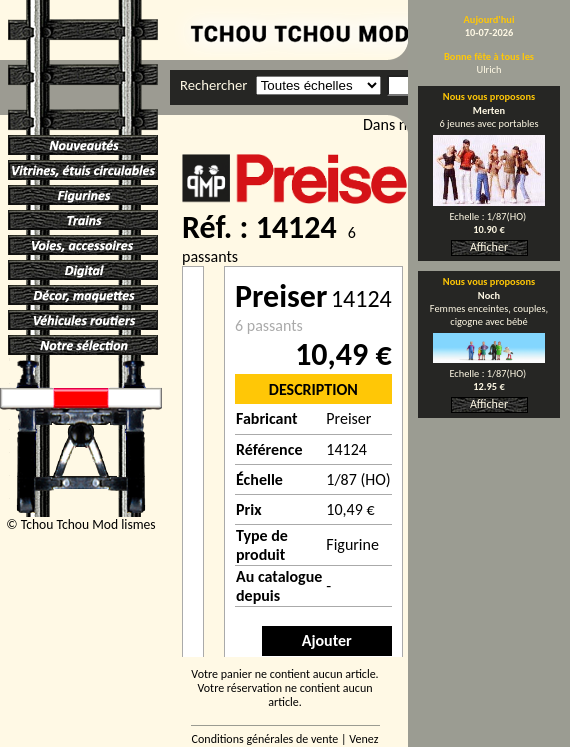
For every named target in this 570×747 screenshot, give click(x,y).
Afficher (489, 247)
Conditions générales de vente (265, 739)
